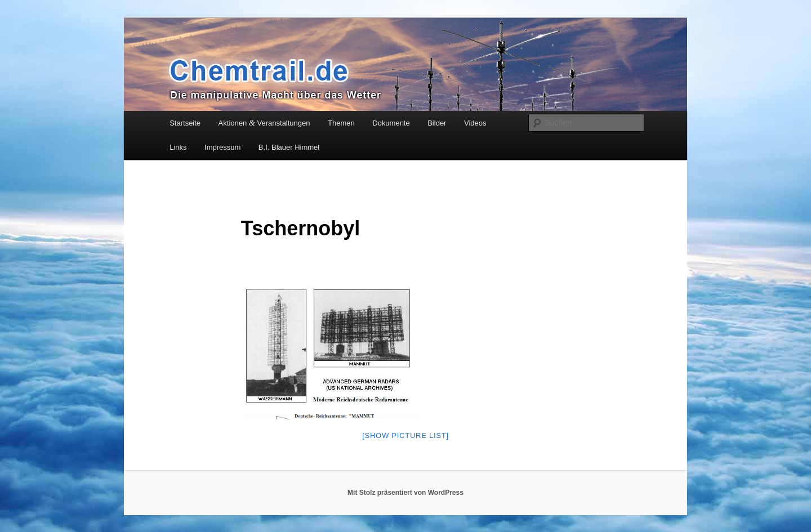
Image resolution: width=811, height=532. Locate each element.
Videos (475, 123)
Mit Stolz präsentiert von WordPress (405, 493)
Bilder (437, 123)
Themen (341, 123)
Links (178, 147)
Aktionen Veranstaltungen (264, 123)
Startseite (185, 123)
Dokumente (391, 123)
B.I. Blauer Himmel (289, 147)
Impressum (222, 147)
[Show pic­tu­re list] (405, 435)
